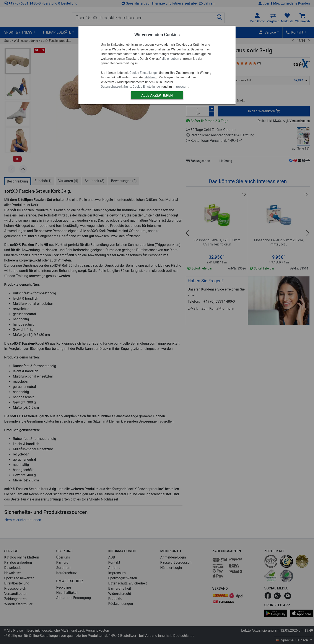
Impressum (181, 87)
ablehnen (151, 77)
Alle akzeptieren (157, 95)
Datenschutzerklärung (116, 87)
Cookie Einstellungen (144, 73)
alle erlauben (170, 59)
